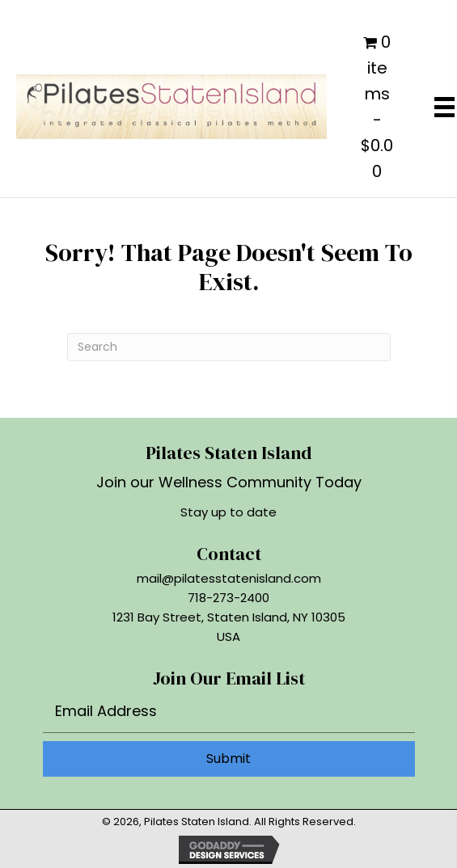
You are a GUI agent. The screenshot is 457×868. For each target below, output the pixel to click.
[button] (229, 759)
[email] (229, 715)
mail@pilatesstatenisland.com (229, 578)
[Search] (229, 347)
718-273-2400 (228, 598)
